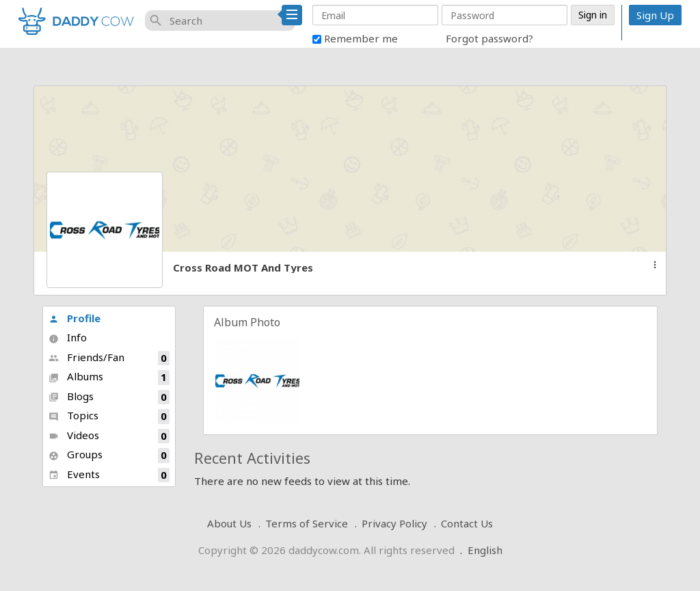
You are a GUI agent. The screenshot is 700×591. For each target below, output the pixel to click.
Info (68, 337)
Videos (109, 436)
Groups (109, 455)
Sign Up (655, 15)
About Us (229, 523)
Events (109, 475)
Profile (75, 318)
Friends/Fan (109, 358)
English (485, 550)
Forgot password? (489, 38)
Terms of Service (307, 523)
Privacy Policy (394, 523)
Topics (109, 416)
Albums (109, 377)
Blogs (109, 397)
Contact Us (467, 523)
